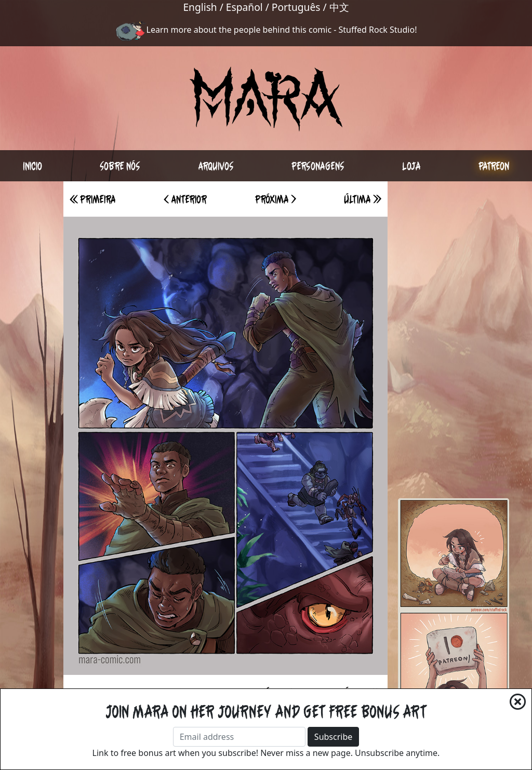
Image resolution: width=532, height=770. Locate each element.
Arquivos (216, 166)
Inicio (32, 166)
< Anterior (185, 199)
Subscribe (333, 737)
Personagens (318, 166)
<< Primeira (93, 199)
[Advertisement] (454, 337)
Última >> (363, 199)
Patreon (494, 166)
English (200, 7)
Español (244, 7)
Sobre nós (120, 166)
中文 (339, 7)
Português (296, 7)
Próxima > (276, 199)
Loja (411, 166)
